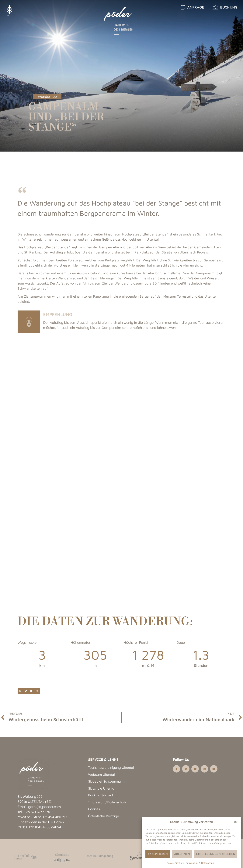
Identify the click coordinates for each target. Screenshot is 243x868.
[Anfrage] (183, 7)
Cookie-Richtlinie (175, 863)
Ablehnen (182, 854)
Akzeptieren (158, 854)
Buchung (229, 7)
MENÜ (9, 16)
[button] (235, 822)
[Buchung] (215, 7)
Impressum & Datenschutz (200, 863)
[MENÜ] (9, 9)
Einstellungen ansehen (216, 854)
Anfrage (196, 7)
